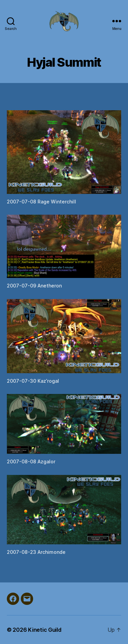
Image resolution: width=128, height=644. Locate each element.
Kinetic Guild (45, 630)
